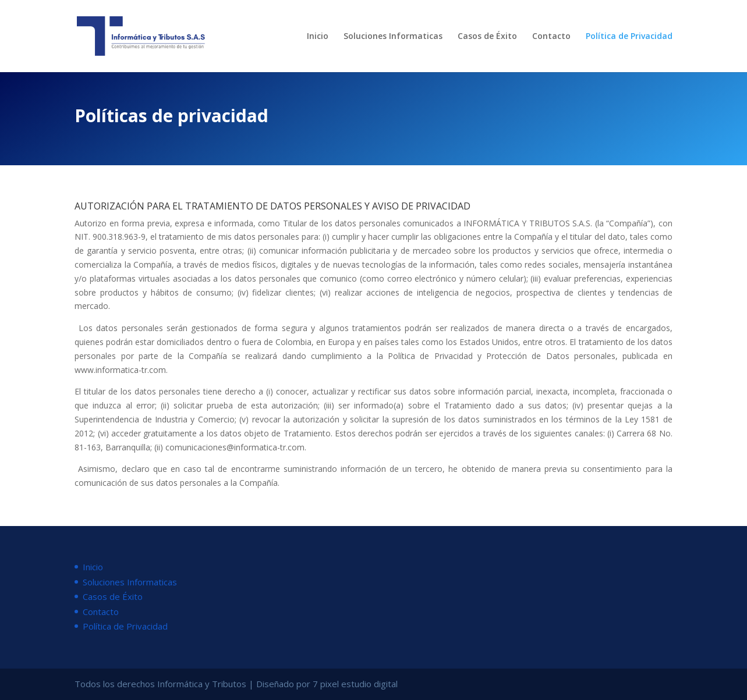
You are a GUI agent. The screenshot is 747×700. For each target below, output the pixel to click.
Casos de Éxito (487, 37)
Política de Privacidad (629, 37)
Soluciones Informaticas (393, 37)
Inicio (318, 37)
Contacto (551, 37)
